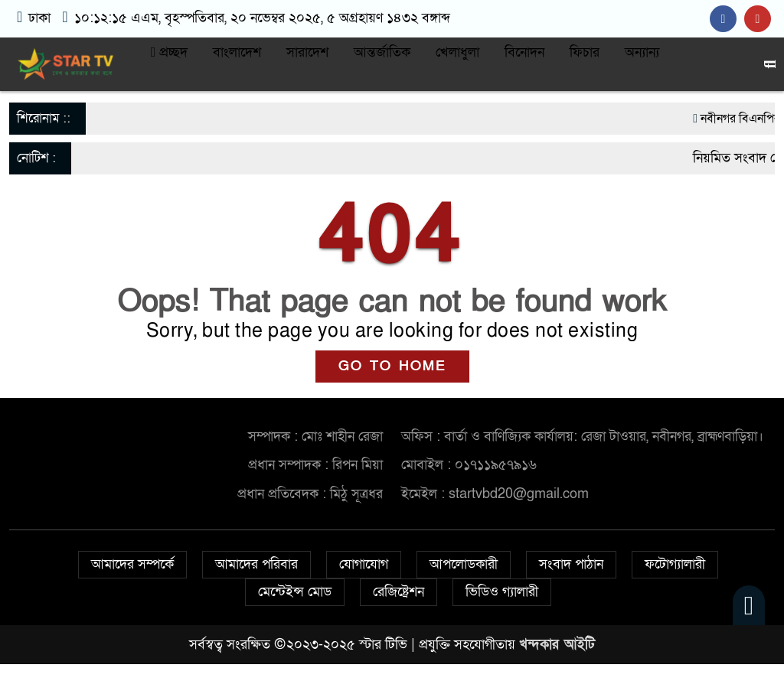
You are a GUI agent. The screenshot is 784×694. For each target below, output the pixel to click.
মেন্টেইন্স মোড (295, 592)
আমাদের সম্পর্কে (132, 564)
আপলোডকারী (464, 564)
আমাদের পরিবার (256, 564)
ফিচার (585, 52)
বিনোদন (524, 52)
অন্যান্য (642, 52)
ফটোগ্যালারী (675, 564)
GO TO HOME (392, 366)
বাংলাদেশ (237, 52)
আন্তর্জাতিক (382, 52)
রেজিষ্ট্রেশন (399, 592)
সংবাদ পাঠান (571, 564)
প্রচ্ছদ (170, 52)
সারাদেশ (307, 52)
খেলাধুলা (457, 52)
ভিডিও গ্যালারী (502, 592)
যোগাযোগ (364, 564)
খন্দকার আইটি (557, 645)
